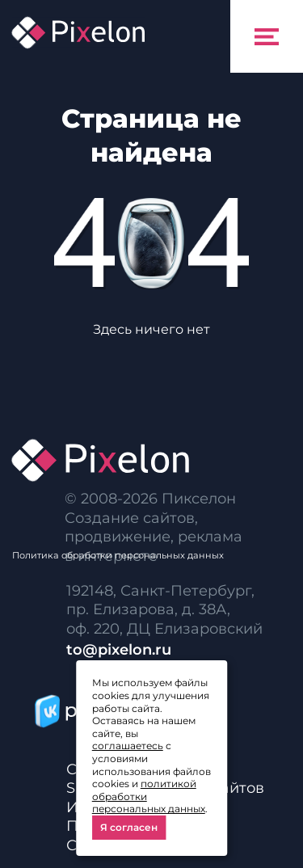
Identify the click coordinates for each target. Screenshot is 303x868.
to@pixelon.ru (119, 650)
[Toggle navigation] (267, 36)
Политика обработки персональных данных (118, 555)
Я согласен (129, 827)
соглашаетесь (128, 746)
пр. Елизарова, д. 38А (147, 609)
